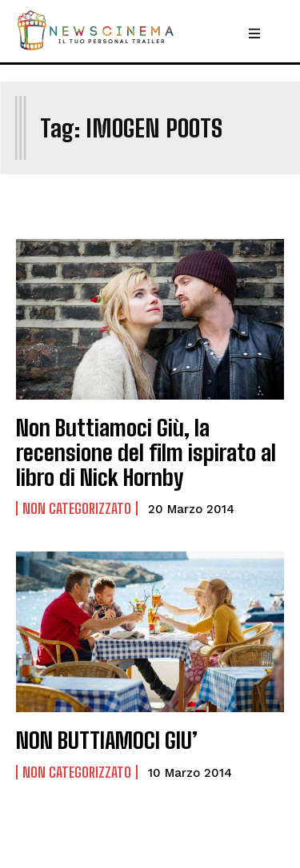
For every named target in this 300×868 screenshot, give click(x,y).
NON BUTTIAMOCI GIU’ (107, 740)
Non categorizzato (77, 508)
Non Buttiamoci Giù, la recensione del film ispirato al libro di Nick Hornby (146, 452)
